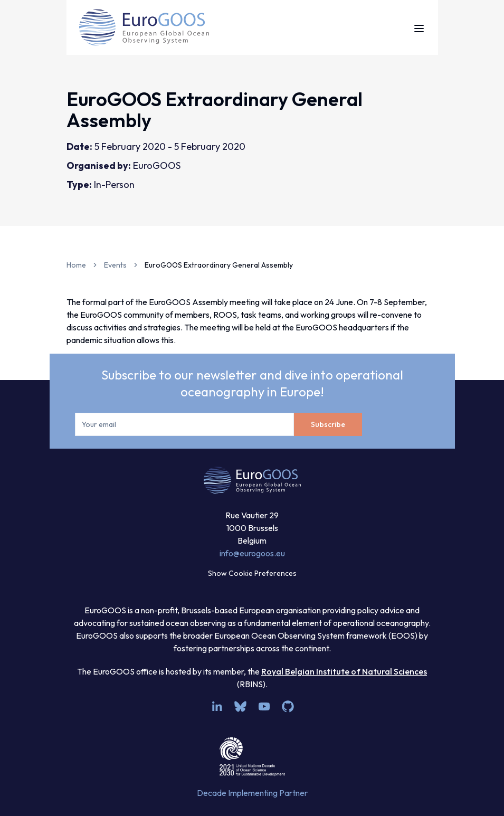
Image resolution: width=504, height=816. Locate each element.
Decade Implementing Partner (252, 793)
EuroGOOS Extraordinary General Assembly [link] (219, 265)
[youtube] (264, 706)
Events (115, 265)
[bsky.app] (240, 706)
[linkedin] (217, 706)
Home (76, 265)
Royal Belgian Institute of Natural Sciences (344, 671)
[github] (288, 706)
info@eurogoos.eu (252, 553)
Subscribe (328, 424)
